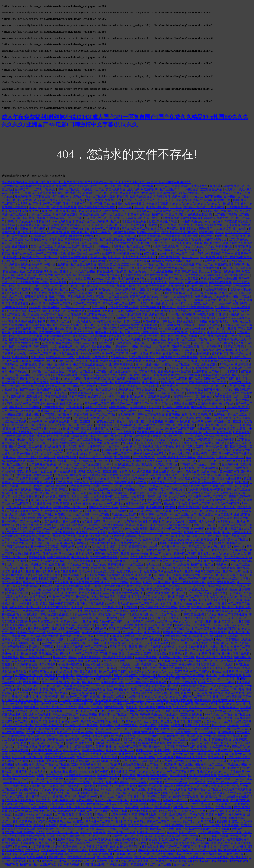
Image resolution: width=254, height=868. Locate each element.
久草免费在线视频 (77, 450)
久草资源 (154, 407)
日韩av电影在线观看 (236, 475)
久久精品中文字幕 (130, 543)
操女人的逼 (86, 743)
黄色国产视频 (55, 736)
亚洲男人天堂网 (54, 450)
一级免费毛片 (237, 314)
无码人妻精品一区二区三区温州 (26, 404)
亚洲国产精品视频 (56, 718)
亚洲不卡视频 (120, 582)
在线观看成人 (218, 632)
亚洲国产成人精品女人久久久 (59, 707)
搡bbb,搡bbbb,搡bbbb (218, 532)
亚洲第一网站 (110, 757)
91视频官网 (55, 836)
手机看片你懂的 (57, 439)
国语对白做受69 (49, 654)
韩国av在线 (133, 532)
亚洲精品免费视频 (23, 697)
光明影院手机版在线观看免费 (28, 836)
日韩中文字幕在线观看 (151, 414)
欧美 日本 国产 (143, 375)
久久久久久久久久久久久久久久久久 (156, 486)
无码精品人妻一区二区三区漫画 (184, 300)
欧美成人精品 (211, 211)
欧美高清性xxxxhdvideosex (127, 468)
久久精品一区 (178, 497)
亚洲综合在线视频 (111, 489)
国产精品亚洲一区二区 (235, 361)
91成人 (122, 586)
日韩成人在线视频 (74, 550)
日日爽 (162, 393)
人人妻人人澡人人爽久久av (234, 318)
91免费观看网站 (179, 672)
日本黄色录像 (42, 375)
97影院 (118, 675)
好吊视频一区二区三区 (29, 675)
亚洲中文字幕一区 (74, 204)
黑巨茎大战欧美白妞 (157, 275)
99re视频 (106, 790)
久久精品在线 (163, 750)
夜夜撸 (88, 504)
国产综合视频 (62, 525)
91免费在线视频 (179, 239)
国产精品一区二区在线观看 (119, 304)
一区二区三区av (122, 486)
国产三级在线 (130, 761)
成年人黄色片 (208, 522)
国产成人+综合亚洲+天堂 (166, 829)
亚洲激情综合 (178, 775)
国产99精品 (202, 704)
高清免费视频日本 (241, 525)
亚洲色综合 (19, 254)
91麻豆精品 (38, 357)
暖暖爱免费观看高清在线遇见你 (215, 572)
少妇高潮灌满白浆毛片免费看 (109, 825)
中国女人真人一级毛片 (32, 439)
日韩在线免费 (80, 436)
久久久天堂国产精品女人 (145, 557)
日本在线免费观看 (65, 472)
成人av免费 (161, 239)
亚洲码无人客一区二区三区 (97, 382)
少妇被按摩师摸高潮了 (102, 432)
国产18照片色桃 (237, 386)
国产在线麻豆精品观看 (214, 336)
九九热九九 (228, 250)
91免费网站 (195, 304)
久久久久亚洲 (81, 579)
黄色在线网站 (29, 536)
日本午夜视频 (18, 268)
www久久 (109, 593)
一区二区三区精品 (75, 432)
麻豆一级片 (219, 725)
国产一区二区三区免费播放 (86, 439)
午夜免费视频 (84, 279)
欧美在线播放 (23, 825)
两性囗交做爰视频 (56, 397)
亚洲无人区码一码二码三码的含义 (23, 279)
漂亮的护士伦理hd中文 (21, 532)
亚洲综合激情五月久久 (221, 332)
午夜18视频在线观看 (149, 432)
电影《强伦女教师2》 (175, 815)
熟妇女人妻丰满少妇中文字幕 (203, 604)
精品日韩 (56, 379)
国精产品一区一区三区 (193, 579)
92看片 (245, 768)
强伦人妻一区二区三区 (115, 225)
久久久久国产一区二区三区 (35, 443)
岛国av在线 (130, 675)
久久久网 (77, 607)
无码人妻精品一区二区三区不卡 (83, 643)
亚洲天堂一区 (143, 575)
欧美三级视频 (140, 865)
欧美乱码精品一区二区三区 (205, 790)
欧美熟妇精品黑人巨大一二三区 (89, 186)
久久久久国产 (140, 400)
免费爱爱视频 (223, 397)
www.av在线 (86, 772)
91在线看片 (161, 586)
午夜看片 (223, 525)
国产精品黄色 (213, 243)
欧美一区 (118, 807)
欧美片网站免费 (202, 422)
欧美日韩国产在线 (186, 272)
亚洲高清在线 (66, 840)
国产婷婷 (108, 522)
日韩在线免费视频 (187, 250)
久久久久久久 (45, 425)
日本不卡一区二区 (185, 461)
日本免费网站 (10, 522)
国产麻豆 (207, 493)
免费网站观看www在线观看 (175, 372)
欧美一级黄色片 (19, 468)
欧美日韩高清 (124, 436)
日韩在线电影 (10, 568)
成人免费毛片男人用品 (118, 439)
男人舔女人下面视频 (83, 272)
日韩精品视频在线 (25, 822)
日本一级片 (16, 275)
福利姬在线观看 (67, 457)
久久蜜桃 (189, 657)
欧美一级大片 (190, 257)
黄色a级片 (9, 457)
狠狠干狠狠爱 (66, 361)
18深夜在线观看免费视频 (89, 747)
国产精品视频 (214, 197)
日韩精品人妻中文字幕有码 (77, 700)
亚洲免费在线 (56, 743)
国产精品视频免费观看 (21, 650)
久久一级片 (21, 354)
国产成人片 (78, 289)
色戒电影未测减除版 (25, 332)
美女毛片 (191, 818)
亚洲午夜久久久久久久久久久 (117, 268)
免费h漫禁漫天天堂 (46, 347)
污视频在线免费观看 (64, 207)
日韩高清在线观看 (191, 243)
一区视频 (92, 289)
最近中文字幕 (119, 547)
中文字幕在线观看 (114, 286)
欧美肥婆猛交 (10, 668)
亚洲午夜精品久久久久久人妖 (111, 400)
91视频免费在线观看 (66, 214)
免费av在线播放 (220, 647)
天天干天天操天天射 (127, 664)
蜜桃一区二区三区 (113, 354)
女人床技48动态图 (203, 718)
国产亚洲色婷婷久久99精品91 (179, 232)
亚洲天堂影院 (153, 632)
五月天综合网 (223, 418)
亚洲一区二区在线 (205, 525)
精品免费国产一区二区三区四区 (215, 379)
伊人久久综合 (131, 589)
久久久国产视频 (62, 747)
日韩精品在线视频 (196, 282)
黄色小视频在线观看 (144, 718)
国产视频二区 (66, 675)
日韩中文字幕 (183, 600)
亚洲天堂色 (109, 586)
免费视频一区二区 (109, 222)
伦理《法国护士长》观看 (51, 754)
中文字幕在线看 (202, 622)
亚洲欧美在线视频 (13, 300)
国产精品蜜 (14, 314)
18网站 (201, 325)
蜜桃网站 (136, 582)
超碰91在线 (56, 239)
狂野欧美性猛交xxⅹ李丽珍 (129, 461)
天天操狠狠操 (219, 589)
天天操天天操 (53, 511)
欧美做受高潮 (74, 239)
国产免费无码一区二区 (117, 211)
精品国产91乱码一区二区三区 (198, 193)
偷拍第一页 (66, 825)
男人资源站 (121, 611)
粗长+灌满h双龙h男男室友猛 (132, 289)
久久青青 (47, 454)
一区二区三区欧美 (37, 804)
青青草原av (160, 654)
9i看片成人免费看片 (30, 525)
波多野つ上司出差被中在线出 (194, 200)
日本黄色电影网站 (234, 347)
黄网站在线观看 (106, 422)
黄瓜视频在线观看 (139, 597)
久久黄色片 (164, 561)
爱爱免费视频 (224, 750)
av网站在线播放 (130, 325)
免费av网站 (204, 429)
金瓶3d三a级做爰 (101, 232)
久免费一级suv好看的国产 (140, 200)
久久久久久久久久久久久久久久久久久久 (196, 204)
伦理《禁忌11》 (202, 804)
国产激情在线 (204, 397)
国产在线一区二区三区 (104, 600)
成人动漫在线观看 (35, 218)
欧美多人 (224, 357)
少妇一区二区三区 (40, 214)
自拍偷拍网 (183, 536)
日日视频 (202, 322)
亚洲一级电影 (151, 382)
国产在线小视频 (150, 307)
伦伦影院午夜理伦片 (70, 664)
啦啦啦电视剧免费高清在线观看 (47, 461)
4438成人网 (226, 364)
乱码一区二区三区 (214, 386)
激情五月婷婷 (225, 350)
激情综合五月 (53, 447)
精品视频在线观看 (59, 232)
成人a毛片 (133, 189)
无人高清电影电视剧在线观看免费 (160, 236)
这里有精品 (200, 372)
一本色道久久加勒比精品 (123, 307)
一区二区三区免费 (107, 193)
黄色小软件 (130, 443)
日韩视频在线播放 (140, 214)
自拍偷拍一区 (71, 722)
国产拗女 (215, 372)
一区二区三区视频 (117, 297)
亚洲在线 (82, 532)
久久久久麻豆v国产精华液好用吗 (227, 614)
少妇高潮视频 (98, 336)
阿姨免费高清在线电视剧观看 (156, 250)
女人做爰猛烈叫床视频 (227, 736)
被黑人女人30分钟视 (159, 461)
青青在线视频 (210, 539)
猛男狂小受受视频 (96, 407)
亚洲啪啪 (228, 482)
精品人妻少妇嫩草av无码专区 (209, 239)
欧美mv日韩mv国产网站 (153, 514)
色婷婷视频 (36, 422)
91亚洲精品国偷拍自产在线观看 (94, 318)
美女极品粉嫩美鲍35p (98, 511)
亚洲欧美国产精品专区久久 (94, 793)
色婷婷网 (53, 504)
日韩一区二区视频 (69, 189)
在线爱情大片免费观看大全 (121, 411)
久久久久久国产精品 (60, 200)
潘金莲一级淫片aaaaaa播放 (229, 625)
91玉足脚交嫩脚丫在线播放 (37, 479)
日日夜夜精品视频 (172, 825)
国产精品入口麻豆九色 (115, 500)
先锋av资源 (81, 482)
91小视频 (229, 772)
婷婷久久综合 (238, 818)
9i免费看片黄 (163, 197)
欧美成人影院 (171, 247)
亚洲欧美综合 (150, 325)
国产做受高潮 (10, 379)
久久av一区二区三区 (155, 418)
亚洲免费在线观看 (115, 643)
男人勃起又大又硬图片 (93, 261)
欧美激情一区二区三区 (228, 422)
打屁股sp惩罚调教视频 (16, 807)
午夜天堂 (125, 472)
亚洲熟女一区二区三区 (43, 768)
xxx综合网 (48, 343)
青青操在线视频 (146, 389)
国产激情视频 (159, 304)
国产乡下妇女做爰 (66, 593)
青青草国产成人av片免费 (60, 757)
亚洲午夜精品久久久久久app (204, 393)
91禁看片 (242, 429)
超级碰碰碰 (86, 536)
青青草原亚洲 (78, 397)
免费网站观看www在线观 (188, 197)
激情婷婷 (36, 304)
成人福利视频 (220, 354)
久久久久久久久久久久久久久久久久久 (144, 282)
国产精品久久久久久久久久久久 (202, 679)
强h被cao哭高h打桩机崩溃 (90, 539)
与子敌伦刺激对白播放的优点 (118, 243)
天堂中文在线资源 (53, 407)
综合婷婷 (94, 493)
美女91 (40, 832)
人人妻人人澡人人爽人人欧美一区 (112, 375)
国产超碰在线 (225, 343)
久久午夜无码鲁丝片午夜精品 (165, 279)
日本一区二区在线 (203, 511)
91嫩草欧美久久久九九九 (79, 332)
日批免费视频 (172, 504)
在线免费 (155, 639)
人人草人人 (19, 250)
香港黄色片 (73, 740)
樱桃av (73, 657)
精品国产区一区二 (148, 232)
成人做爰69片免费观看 (143, 518)
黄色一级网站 (95, 200)
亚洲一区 (212, 675)
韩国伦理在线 (26, 679)
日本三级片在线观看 (134, 222)
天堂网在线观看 (110, 361)
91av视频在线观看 (32, 450)
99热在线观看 (163, 211)
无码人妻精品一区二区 (45, 468)
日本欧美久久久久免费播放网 (141, 740)
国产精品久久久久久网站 (204, 547)
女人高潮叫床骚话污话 (208, 586)
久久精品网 (163, 318)
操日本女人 (66, 464)
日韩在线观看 (231, 825)
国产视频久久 (164, 404)
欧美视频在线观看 (94, 689)
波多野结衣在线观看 (168, 836)
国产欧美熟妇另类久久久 (150, 686)
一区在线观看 (148, 818)
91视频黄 (26, 668)
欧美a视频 (103, 468)
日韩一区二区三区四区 (113, 672)
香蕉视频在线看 (120, 186)
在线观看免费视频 (18, 593)
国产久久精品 (134, 722)
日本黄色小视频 (126, 318)
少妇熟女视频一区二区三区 (70, 507)
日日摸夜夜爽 (189, 229)
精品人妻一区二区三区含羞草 (159, 664)
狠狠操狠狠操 (211, 468)
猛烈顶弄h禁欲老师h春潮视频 (75, 732)
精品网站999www (183, 397)
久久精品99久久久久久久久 (86, 718)
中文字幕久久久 (19, 372)
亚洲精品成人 (12, 257)
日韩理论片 (156, 782)
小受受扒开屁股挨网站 (199, 214)
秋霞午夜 (141, 482)
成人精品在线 (64, 672)
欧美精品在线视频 (240, 668)
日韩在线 (108, 436)
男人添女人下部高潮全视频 (235, 686)
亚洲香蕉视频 (183, 450)
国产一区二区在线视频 (134, 618)
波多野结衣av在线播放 (232, 522)
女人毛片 (130, 743)
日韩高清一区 (30, 507)
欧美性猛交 (75, 254)
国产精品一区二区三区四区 (37, 568)
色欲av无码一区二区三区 (25, 607)
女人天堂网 (214, 475)
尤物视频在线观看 (189, 507)
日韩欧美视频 (231, 204)
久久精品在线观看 (125, 786)
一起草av (137, 254)
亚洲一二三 (32, 243)
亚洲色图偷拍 (21, 247)
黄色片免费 (131, 529)
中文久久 (125, 600)
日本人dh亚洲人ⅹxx (84, 322)
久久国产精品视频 (157, 700)
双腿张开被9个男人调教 (224, 322)
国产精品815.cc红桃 (132, 507)
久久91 (30, 732)
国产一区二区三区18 (114, 214)
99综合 (94, 489)
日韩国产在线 (64, 400)
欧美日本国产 (205, 418)
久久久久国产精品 (79, 564)
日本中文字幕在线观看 (236, 275)
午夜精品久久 (114, 200)
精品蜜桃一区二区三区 (67, 790)
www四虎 (35, 307)
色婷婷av (86, 832)
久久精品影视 (241, 804)
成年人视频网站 (62, 197)
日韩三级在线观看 (230, 675)
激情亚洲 (88, 247)
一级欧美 (152, 225)
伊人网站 (143, 304)
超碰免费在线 (123, 343)
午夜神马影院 (181, 186)
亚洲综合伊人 (23, 189)
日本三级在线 (23, 229)
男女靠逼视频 (23, 475)
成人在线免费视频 (134, 765)
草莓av (186, 718)
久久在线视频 (190, 336)
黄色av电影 (240, 229)
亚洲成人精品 (56, 218)
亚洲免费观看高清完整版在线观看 (177, 357)
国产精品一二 (165, 732)
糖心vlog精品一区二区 (151, 264)
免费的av (65, 518)
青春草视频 (173, 414)
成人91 (74, 268)
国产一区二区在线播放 (174, 332)
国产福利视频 (45, 572)
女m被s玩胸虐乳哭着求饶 (44, 250)
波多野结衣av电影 (50, 332)
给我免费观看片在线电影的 (112, 700)
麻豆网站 (173, 686)
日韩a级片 (114, 257)
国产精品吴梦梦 (12, 582)
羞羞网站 (17, 661)
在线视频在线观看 (154, 368)
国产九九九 (67, 654)
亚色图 (199, 568)
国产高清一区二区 (77, 600)
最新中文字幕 (87, 829)
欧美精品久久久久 (72, 404)
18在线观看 (235, 593)
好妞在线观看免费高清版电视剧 (105, 768)
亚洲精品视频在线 (141, 197)
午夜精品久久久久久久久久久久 (148, 672)
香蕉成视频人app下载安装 (159, 447)
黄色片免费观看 (116, 189)
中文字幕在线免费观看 (196, 354)
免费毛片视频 (119, 811)
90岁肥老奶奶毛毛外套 (219, 254)
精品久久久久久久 (232, 743)
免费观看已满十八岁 (130, 572)
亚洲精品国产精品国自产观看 (28, 325)
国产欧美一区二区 (121, 393)
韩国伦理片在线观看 (140, 379)
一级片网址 (104, 461)
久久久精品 (183, 389)
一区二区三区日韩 (216, 761)
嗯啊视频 (17, 707)
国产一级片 (137, 700)
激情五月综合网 (55, 561)
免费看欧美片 (158, 314)
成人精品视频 (134, 339)
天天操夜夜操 (21, 304)
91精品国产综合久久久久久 (174, 622)
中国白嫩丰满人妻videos (104, 507)
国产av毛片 (105, 386)
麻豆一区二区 (205, 264)
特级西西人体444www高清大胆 (157, 850)
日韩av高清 (205, 818)
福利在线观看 (128, 757)
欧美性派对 (70, 536)
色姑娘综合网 (92, 254)
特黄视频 (7, 354)
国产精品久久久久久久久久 (125, 539)
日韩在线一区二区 (85, 222)
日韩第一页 (242, 611)
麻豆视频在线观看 (212, 257)
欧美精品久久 (116, 532)
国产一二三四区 (27, 457)
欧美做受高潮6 (138, 547)
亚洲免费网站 (230, 464)
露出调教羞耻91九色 (150, 300)
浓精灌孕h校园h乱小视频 (25, 211)
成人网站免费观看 (175, 790)
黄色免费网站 (223, 847)
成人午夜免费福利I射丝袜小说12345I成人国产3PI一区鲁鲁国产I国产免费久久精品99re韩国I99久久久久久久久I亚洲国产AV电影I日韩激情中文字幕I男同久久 (96, 182)
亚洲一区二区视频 (67, 389)
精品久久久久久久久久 (60, 279)
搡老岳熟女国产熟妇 (69, 343)
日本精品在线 (150, 847)
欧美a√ (219, 232)
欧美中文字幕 (104, 561)
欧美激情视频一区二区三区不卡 (161, 189)
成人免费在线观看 (224, 700)
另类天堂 (34, 704)
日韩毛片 (233, 725)
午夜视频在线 (232, 679)
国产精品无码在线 (182, 400)
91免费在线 (45, 472)
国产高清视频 (91, 225)
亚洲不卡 (156, 354)
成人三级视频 (223, 450)
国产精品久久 (155, 765)
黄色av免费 (81, 414)
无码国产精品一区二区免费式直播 (94, 197)
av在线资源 (221, 818)
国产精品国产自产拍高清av (164, 493)
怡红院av (29, 582)
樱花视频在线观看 (37, 297)
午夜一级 (131, 236)
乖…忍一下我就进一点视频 (113, 829)
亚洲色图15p (198, 332)
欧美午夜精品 (151, 322)
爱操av (175, 611)
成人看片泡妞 (140, 614)
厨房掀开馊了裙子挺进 (152, 336)
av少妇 (49, 393)
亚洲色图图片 (207, 229)
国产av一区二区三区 (97, 404)
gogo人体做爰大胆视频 (48, 432)
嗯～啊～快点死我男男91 (46, 500)
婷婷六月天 (176, 282)
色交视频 (174, 336)
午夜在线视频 (203, 700)
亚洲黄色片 (188, 639)
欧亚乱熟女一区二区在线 (33, 382)
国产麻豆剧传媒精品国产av (37, 389)
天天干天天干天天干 (141, 643)
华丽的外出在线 (43, 329)
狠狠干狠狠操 (58, 297)
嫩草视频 (55, 722)
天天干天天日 (15, 564)
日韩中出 (112, 747)
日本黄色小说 (52, 429)
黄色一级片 (102, 772)
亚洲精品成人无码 (180, 454)
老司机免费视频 (211, 347)
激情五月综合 (63, 729)
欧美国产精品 (168, 811)
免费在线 (65, 579)
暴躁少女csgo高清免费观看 (136, 654)
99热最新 (244, 643)
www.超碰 (225, 304)
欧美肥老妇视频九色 (40, 272)
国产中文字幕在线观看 (32, 318)
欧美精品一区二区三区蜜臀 (96, 457)
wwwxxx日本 (81, 704)
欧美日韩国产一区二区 (77, 836)
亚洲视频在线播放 (88, 611)
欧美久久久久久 (56, 386)
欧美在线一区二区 (13, 400)
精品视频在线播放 (14, 272)
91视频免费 (83, 357)
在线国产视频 (135, 697)
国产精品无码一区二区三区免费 (123, 329)
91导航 (141, 279)
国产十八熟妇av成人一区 (36, 657)
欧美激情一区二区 (59, 322)
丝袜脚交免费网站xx (114, 493)
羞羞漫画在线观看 (212, 189)
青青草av (39, 825)
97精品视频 (57, 779)
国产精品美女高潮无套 (206, 268)
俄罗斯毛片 (154, 500)
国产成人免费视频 (21, 347)
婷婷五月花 (125, 207)
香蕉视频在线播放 (93, 750)
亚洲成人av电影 (222, 311)
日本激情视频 (74, 407)
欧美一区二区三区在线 (110, 236)
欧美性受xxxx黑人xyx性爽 (28, 775)
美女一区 (82, 840)
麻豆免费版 (151, 254)
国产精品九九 (55, 775)
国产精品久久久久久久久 (171, 361)
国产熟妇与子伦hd (101, 482)
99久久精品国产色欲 (41, 514)
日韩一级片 (238, 689)
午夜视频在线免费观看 (107, 275)
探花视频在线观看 (112, 682)
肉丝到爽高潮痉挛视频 (120, 364)
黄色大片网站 (90, 300)
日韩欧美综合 (53, 350)
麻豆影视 (192, 522)
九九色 (77, 504)
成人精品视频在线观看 (106, 761)
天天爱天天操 (159, 768)
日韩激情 (12, 222)
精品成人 (83, 336)
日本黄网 (31, 579)
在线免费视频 (94, 411)
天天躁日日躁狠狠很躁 (235, 468)
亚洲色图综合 (35, 397)
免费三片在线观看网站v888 (26, 264)
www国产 (26, 375)
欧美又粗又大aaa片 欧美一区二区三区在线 (133, 604)
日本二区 (136, 447)
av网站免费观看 (62, 222)
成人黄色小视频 (38, 311)
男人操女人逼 (80, 557)
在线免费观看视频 (239, 840)
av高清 (142, 443)
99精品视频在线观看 (57, 422)
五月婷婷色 (19, 857)
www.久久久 (163, 186)
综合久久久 (99, 564)
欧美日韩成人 (200, 647)
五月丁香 (216, 186)
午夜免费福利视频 (129, 668)
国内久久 (132, 707)
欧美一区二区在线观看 (88, 464)
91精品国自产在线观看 (180, 572)
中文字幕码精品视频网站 (43, 636)
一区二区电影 (74, 218)
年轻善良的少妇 (80, 229)
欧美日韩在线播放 (79, 761)
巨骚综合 (192, 557)
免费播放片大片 (69, 347)
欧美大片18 (111, 661)
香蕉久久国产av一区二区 (144, 825)
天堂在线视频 (101, 357)
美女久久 (15, 289)
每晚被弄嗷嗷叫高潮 (14, 647)
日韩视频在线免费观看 (190, 447)
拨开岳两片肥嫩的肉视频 (47, 193)
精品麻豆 (46, 507)
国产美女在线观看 (86, 672)
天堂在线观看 (210, 364)
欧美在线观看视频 (66, 572)
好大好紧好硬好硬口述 (77, 350)
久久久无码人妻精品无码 (35, 222)
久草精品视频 (42, 197)
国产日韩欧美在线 (70, 689)
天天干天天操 (191, 836)
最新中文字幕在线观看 (128, 218)
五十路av (176, 207)
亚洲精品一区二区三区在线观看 (77, 264)
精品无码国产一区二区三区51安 (150, 611)
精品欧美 (123, 197)
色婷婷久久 (60, 657)
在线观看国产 (32, 682)
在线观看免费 (237, 761)
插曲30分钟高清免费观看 (220, 568)
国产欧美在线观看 (160, 843)
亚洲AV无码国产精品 (103, 414)
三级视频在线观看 (160, 397)
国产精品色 (237, 354)
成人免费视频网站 (37, 239)
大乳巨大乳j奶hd (175, 293)
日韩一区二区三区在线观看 (150, 343)
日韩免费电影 (81, 418)
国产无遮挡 (90, 479)
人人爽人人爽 (38, 772)
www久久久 (62, 268)
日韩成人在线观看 (224, 429)
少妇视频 (15, 386)
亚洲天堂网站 (63, 364)
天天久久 (220, 711)
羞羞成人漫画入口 (74, 575)
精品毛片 (60, 454)
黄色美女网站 (182, 511)
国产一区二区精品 (176, 782)
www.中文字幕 (95, 729)
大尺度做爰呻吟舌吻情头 (84, 639)
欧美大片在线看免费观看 (212, 368)
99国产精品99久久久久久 (99, 314)
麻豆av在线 (31, 493)
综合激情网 (206, 232)
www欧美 (210, 218)
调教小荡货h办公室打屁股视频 (176, 425)
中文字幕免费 (217, 757)
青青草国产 (107, 725)
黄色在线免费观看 (158, 204)
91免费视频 (217, 693)
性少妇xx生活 (10, 479)
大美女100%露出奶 (195, 329)
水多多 (205, 643)
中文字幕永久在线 (52, 314)
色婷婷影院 (205, 414)
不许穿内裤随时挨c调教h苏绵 (139, 625)
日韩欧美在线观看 (18, 761)
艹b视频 (95, 450)
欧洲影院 (203, 747)
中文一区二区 (193, 825)
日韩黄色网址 (128, 754)
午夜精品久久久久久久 (192, 811)
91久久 (220, 639)
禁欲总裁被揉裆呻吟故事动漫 (86, 297)
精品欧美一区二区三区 (187, 289)
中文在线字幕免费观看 (80, 561)
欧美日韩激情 (39, 293)
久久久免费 (107, 339)
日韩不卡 (22, 772)
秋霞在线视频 (242, 450)
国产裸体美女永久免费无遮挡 (168, 489)
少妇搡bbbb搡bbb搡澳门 (63, 772)
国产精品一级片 (107, 368)
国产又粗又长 (152, 386)
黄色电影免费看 (90, 354)
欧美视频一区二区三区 (45, 261)
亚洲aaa (89, 236)
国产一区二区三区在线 (48, 625)
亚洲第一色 (22, 847)
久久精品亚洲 (119, 357)
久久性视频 (138, 225)
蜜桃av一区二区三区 (61, 597)
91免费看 (172, 689)
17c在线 (174, 243)
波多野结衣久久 (12, 611)
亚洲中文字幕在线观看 (74, 257)
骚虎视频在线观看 (169, 257)
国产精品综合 (145, 311)
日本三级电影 (106, 293)
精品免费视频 (177, 550)
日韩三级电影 (49, 689)
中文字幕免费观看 (48, 697)
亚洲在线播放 (162, 472)
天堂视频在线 (190, 189)
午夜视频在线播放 (130, 368)
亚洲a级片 (194, 361)
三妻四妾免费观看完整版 (33, 282)
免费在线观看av (52, 522)
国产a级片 (40, 229)
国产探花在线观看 (151, 647)
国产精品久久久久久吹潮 (169, 522)
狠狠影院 (95, 697)
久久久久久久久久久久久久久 (175, 568)
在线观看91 (158, 229)
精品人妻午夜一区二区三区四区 (176, 429)
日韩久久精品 (202, 311)
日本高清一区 (147, 675)
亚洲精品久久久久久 (197, 725)
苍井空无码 (196, 254)
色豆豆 (213, 454)
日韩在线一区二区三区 (80, 372)
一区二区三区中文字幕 (218, 432)
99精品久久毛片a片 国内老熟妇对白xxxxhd (57, 236)
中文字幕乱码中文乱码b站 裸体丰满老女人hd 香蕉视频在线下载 (70, 847)
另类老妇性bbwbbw (196, 632)
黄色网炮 (42, 818)
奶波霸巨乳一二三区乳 (61, 357)
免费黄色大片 (212, 722)
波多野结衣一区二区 (41, 268)
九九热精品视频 (141, 472)
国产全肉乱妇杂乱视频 (190, 675)
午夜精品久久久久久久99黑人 (214, 297)
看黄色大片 (43, 650)
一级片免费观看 (65, 604)
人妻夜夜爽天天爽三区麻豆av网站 (39, 225)
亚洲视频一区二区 (32, 600)
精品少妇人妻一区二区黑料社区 (174, 379)
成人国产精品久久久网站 (195, 222)
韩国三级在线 (42, 489)
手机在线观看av (56, 761)
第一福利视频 (18, 704)
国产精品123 (67, 554)
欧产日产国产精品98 (68, 479)
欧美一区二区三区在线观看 (26, 336)
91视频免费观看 (132, 361)
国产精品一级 (47, 457)
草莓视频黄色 (148, 372)
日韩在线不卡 (230, 268)
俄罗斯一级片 (144, 750)
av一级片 (182, 382)
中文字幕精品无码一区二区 (208, 407)
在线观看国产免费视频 (116, 254)
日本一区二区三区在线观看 (190, 754)
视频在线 (246, 268)
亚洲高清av (61, 393)
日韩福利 (221, 314)
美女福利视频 (147, 757)
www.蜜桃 (89, 461)
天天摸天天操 (18, 514)
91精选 (96, 586)
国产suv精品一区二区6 (136, 229)
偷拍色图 (146, 347)
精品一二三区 (242, 297)
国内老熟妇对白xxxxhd (81, 857)
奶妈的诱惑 (197, 815)
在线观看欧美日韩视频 (26, 497)
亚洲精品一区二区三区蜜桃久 (100, 618)
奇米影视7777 (139, 639)
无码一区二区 (194, 261)
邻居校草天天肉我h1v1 (197, 829)
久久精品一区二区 (169, 718)
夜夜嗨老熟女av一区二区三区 (144, 504)
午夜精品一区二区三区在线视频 (209, 800)
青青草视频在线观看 (191, 225)
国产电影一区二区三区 (57, 304)
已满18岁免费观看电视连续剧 (219, 279)
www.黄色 (8, 322)
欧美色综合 (113, 729)
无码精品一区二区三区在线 (48, 372)
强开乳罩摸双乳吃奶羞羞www (117, 264)
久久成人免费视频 (143, 186)
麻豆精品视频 (195, 286)
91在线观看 (224, 229)
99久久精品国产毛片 (140, 693)
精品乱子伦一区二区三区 (28, 757)
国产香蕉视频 (177, 393)
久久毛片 (184, 539)
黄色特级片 (110, 311)
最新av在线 (132, 807)
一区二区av (22, 722)
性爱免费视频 (21, 618)
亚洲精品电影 (162, 582)
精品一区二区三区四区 (87, 304)
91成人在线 (9, 454)
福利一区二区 (47, 543)
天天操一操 (119, 793)
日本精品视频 (150, 332)
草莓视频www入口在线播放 (38, 186)
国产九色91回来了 (145, 857)
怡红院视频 (241, 518)
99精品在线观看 (51, 243)
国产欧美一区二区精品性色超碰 (74, 425)
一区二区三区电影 (97, 647)
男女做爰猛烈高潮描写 (32, 232)
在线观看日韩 (232, 272)
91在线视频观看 (91, 522)
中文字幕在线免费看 (66, 354)
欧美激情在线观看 (59, 436)
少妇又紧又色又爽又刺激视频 (149, 497)
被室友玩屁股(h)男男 (15, 715)
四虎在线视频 (186, 322)
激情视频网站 (33, 554)
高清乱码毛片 (122, 429)
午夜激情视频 (225, 247)
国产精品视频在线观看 (124, 647)
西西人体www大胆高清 (180, 264)
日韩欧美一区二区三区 (230, 457)
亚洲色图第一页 (230, 472)
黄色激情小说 (94, 661)
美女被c (76, 682)
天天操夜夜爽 (193, 432)
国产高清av (70, 625)
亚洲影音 (216, 729)
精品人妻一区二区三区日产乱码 (47, 254)
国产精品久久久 (66, 568)
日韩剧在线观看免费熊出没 (167, 261)
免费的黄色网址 (229, 707)
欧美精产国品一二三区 (174, 254)
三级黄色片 (73, 786)
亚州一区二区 (67, 793)
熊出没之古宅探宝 (211, 272)
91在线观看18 (35, 300)
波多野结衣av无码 (34, 200)
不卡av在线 (75, 461)
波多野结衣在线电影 (168, 350)
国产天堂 (184, 607)
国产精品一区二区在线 (186, 318)
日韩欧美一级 (98, 257)
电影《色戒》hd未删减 (110, 679)
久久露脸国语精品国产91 (146, 800)
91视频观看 (73, 618)
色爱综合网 (240, 304)
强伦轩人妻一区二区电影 (25, 407)
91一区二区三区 (208, 461)
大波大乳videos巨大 (103, 597)
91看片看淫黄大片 (90, 286)
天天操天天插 (231, 325)
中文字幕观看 (59, 282)
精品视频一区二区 (93, 189)
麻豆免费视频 (23, 197)
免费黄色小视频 (135, 204)
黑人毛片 (220, 593)
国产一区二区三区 (142, 350)
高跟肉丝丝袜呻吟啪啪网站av (196, 307)
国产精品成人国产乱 (140, 239)
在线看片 (50, 675)
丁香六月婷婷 (222, 804)
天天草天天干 (77, 282)
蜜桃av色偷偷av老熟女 (124, 579)
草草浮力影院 (100, 579)
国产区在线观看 (163, 479)
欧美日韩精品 (215, 529)
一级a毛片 (146, 807)
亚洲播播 (219, 543)
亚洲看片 (128, 575)
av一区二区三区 (184, 436)
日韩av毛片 (205, 554)
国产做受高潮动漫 (204, 479)
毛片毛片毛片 (39, 693)
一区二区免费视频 (217, 857)
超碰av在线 (134, 286)
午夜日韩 (60, 661)
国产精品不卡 (121, 614)
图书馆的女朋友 (133, 275)
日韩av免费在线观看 (200, 593)
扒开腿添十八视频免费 (82, 386)
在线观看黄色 (96, 397)
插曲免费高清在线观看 (70, 647)
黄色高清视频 (21, 236)
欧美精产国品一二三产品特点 (217, 682)
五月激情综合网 (16, 311)
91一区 (79, 854)
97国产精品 (99, 307)
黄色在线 (198, 450)
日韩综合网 (169, 322)
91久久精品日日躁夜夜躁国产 (174, 311)
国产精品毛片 (143, 436)
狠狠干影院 (189, 414)
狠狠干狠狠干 (153, 218)
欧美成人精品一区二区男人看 (193, 625)
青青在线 (222, 236)
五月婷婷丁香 (50, 211)
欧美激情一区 (37, 736)
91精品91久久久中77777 (153, 243)
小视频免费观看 (173, 432)
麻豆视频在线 (139, 407)
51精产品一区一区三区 (226, 504)
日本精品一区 (58, 311)
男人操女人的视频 (18, 293)
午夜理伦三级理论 (88, 757)
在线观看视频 (18, 636)
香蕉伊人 (15, 193)
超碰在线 (26, 361)
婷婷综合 (89, 193)
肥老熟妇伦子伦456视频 (163, 222)
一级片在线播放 (168, 579)
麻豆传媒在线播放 (90, 211)
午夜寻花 (98, 686)
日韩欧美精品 (209, 797)
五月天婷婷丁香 (191, 468)
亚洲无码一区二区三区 (155, 532)
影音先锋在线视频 (216, 261)
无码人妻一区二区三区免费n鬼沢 (216, 661)
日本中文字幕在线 (155, 550)
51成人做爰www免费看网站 (176, 518)
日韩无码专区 (10, 364)
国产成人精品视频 (45, 189)
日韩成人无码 (63, 329)
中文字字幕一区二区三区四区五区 (105, 239)
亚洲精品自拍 (109, 654)
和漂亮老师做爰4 (192, 218)
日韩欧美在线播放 (194, 614)
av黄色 (136, 600)
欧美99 (48, 525)
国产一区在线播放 (137, 354)
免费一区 (150, 854)
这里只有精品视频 (118, 689)
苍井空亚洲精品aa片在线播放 (105, 204)
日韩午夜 (140, 797)
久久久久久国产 (72, 379)
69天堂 (65, 250)
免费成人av (62, 475)
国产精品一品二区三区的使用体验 (204, 207)
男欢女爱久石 (113, 589)
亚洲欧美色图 (200, 186)
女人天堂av (25, 204)
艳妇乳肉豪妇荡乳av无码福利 (160, 193)
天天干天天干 (166, 200)
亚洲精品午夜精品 (157, 207)
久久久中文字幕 (210, 250)
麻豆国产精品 (145, 268)
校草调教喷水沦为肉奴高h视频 (97, 207)
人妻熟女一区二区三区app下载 (132, 247)
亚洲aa (41, 639)
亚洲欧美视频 (214, 225)
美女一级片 (46, 364)
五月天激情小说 (73, 511)
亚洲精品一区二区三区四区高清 (103, 529)
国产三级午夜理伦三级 (23, 339)
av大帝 (157, 247)
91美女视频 (192, 279)
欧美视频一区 (243, 254)
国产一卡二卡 (155, 293)
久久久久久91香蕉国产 (56, 607)
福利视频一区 (146, 568)
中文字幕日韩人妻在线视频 (74, 843)
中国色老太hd (79, 489)
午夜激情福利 (206, 457)
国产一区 (89, 861)
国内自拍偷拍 (88, 293)
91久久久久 (159, 597)
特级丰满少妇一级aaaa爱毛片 (138, 425)
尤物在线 (95, 436)
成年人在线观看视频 (83, 693)
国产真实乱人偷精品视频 (57, 414)
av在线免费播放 (225, 439)
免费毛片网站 (148, 579)
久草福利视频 (207, 822)
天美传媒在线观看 (88, 361)
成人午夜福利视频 (91, 443)
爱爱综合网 (22, 500)
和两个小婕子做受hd (92, 447)
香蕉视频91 (94, 311)
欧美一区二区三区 (21, 286)
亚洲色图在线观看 (28, 454)
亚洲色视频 (16, 239)
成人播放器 (16, 243)
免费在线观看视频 (213, 486)
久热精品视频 (212, 275)
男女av (22, 629)
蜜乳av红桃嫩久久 (137, 525)
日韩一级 (139, 207)
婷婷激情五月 (222, 200)
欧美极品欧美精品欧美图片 (176, 543)
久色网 (233, 336)
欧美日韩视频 (140, 815)
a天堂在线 (35, 418)
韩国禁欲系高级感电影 (172, 857)
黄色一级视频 (168, 225)
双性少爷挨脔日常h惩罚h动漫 (73, 275)
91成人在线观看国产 (67, 247)
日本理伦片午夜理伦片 (62, 611)
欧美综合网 (54, 318)
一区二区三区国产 (83, 422)
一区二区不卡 (208, 732)
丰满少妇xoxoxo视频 (126, 347)
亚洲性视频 (106, 343)
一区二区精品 (42, 286)
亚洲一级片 (153, 364)
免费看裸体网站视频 (224, 561)
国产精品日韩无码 (226, 214)
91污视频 (80, 200)
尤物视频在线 (146, 318)
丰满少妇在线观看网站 (130, 293)
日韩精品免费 (137, 493)
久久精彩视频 (100, 547)
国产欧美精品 (208, 357)
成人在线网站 (123, 457)
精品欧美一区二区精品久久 (132, 272)
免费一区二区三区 (41, 354)
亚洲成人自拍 (69, 261)
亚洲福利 (65, 504)
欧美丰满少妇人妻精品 (217, 375)
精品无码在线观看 (118, 554)
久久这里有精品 (130, 193)
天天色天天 (135, 793)
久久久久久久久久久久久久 (198, 247)
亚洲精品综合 (232, 729)
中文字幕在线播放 (68, 339)
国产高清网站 (140, 475)
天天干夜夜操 (232, 225)
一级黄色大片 (74, 314)
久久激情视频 (89, 715)
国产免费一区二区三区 (187, 211)
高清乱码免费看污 (143, 429)
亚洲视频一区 (232, 197)
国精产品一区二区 (203, 564)
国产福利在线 (241, 375)
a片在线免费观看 (124, 464)
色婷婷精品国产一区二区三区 (40, 257)
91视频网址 (169, 307)
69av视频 (185, 647)
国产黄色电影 (51, 307)
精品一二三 (55, 632)
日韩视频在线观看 (56, 486)
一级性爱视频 (155, 422)
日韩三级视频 (79, 250)
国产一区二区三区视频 (197, 697)
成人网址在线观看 (42, 593)
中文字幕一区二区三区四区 (67, 411)
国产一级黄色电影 (174, 557)
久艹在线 (197, 389)
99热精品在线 (73, 193)
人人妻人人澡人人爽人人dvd (78, 468)
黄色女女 (82, 568)
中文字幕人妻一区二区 (99, 218)
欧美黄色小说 (172, 354)
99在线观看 (131, 607)
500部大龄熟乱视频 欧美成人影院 (110, 475)
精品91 (210, 650)
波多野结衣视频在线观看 (156, 511)
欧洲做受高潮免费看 (186, 797)
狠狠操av (144, 261)
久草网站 (164, 725)
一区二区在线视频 (63, 532)
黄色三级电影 (127, 311)
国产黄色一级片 (133, 632)
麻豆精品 (79, 729)
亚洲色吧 (45, 747)
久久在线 (149, 361)
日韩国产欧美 (10, 865)
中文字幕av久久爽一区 (109, 332)
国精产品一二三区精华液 (168, 214)
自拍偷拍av (120, 511)
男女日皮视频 (31, 314)
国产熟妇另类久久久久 (218, 389)
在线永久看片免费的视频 (96, 347)
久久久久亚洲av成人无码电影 (80, 243)
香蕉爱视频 (208, 318)
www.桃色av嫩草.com (16, 782)
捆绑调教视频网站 (124, 232)
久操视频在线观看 (182, 297)
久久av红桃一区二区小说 (155, 411)
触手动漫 (68, 318)
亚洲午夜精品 (171, 218)
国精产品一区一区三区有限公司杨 (208, 550)
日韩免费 (33, 604)
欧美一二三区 (242, 397)
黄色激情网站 (76, 311)
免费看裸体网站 (154, 572)
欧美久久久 (106, 289)
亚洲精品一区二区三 (84, 325)
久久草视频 (62, 582)
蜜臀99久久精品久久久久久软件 (150, 297)
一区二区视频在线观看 (59, 686)
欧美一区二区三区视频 (106, 229)
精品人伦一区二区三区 (122, 568)
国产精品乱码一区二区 (55, 289)
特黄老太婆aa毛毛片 (110, 322)
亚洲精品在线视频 (176, 636)
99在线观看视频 (90, 214)
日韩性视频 (155, 790)
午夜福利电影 (211, 361)
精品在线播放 (106, 272)
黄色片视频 (236, 600)
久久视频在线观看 (125, 250)
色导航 (209, 450)
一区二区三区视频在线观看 (162, 468)
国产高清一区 (123, 561)
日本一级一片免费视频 (39, 275)
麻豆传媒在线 (65, 543)
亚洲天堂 (44, 207)
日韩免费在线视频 (126, 725)
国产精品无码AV (72, 368)
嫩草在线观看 (79, 475)
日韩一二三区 (133, 322)
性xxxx (33, 207)
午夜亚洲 (62, 186)
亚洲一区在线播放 (235, 586)
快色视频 (218, 222)
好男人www (133, 332)
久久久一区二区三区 (185, 411)
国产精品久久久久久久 (35, 379)
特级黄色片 (32, 707)
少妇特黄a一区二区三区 (76, 307)
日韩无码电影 (10, 186)
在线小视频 (204, 736)
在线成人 (47, 586)
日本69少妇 (189, 350)
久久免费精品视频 (26, 664)
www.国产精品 (101, 514)
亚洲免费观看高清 (81, 393)
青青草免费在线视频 (128, 382)
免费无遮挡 (105, 786)
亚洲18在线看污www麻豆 (80, 775)
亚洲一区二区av (204, 518)
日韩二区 (156, 554)
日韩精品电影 (71, 429)
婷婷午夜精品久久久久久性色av (176, 457)
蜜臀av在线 (129, 775)
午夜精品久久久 (143, 211)
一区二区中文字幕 (138, 768)
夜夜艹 (147, 582)
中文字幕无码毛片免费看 (187, 275)
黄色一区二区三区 (42, 247)
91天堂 (26, 193)
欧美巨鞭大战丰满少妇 (130, 593)
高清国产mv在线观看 (218, 286)
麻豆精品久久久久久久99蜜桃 (191, 561)
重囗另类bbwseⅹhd (18, 547)
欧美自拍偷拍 (210, 472)
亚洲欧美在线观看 (185, 404)
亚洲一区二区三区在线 (185, 643)
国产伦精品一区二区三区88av (98, 389)
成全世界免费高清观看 (168, 375)
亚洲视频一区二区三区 (47, 204)
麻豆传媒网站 (90, 339)
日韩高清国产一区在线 (88, 329)
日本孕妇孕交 (152, 793)
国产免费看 (214, 325)
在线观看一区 (80, 232)
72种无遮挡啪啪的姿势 (103, 543)
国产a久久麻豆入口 (236, 557)
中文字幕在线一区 (107, 425)
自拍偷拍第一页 (88, 797)
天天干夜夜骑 (230, 372)
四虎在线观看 (18, 736)
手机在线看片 (191, 236)
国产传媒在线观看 (124, 279)
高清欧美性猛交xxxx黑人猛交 (214, 436)
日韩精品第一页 (160, 400)
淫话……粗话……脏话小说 (189, 475)
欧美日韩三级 (61, 489)
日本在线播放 (72, 522)
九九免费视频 (126, 414)
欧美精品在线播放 (155, 339)
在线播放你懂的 (108, 325)
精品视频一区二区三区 (196, 504)
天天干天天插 (98, 532)
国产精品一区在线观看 (176, 407)
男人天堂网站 (171, 639)
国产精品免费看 (65, 815)
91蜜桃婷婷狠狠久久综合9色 (173, 268)
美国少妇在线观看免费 (186, 347)
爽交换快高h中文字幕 (236, 579)
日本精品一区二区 (217, 447)
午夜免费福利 (89, 268)
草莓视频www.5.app (136, 489)
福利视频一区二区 (204, 343)
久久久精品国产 (55, 600)
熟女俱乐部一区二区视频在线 (214, 657)
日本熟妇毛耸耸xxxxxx (109, 743)
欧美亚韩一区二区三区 (123, 261)
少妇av (108, 464)
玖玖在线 (73, 454)
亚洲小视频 (33, 414)
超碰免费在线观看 (144, 732)
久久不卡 (43, 779)
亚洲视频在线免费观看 (219, 293)
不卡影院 (173, 229)
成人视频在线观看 (13, 414)
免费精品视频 (56, 740)
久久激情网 (61, 272)
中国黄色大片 (35, 393)
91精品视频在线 (234, 854)
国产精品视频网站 (145, 393)
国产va (218, 493)
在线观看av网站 (100, 704)
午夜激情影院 (223, 264)
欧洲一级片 (198, 529)
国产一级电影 (10, 411)
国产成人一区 (166, 389)
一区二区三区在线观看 (181, 772)
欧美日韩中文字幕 (222, 843)
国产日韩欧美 (152, 747)
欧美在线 (53, 404)
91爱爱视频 (222, 307)
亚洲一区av (135, 550)
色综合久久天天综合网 (186, 472)
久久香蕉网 (42, 411)
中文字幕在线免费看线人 (89, 364)
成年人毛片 (210, 304)
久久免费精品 (159, 861)
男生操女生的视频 (196, 654)
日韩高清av (83, 597)
